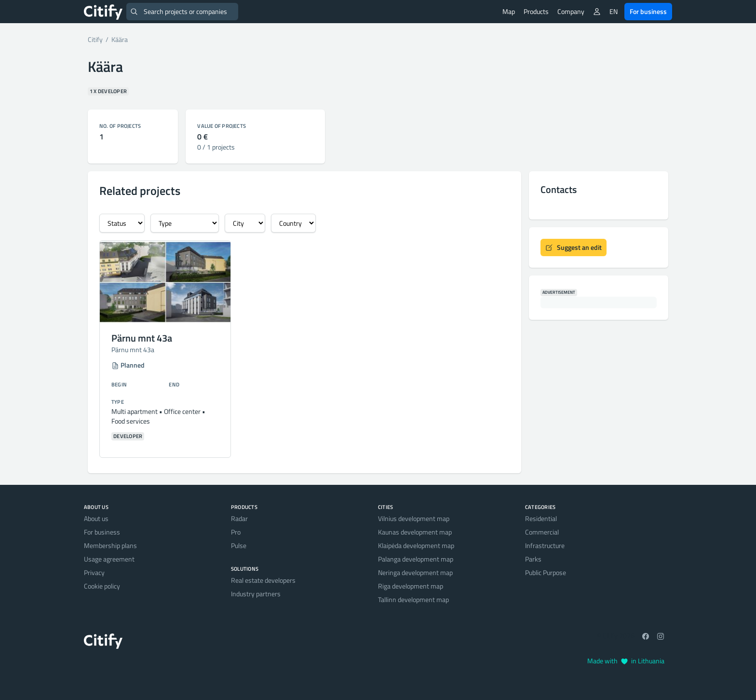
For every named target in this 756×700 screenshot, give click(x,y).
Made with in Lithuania (626, 661)
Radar (239, 518)
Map (509, 11)
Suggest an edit (574, 247)
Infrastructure (545, 545)
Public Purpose (546, 572)
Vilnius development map (414, 518)
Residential (541, 518)
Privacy (94, 572)
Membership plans (110, 545)
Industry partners (256, 594)
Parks (533, 559)
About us (96, 518)
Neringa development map (415, 572)
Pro (236, 532)
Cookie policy (102, 586)
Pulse (239, 545)
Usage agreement (109, 559)
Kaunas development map (415, 532)
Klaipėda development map (416, 545)
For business (648, 11)
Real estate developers (263, 580)
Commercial (542, 532)
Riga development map (411, 586)
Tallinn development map (413, 599)
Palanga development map (416, 559)
